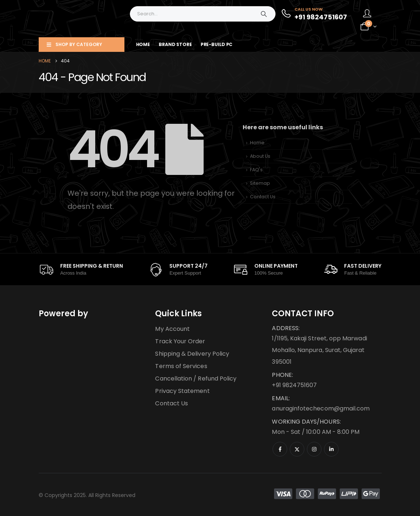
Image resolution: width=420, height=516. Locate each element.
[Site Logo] (84, 19)
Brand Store (175, 44)
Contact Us (263, 197)
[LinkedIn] (331, 449)
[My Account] (367, 14)
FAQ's (256, 170)
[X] (297, 449)
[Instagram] (314, 449)
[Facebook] (280, 449)
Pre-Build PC (217, 44)
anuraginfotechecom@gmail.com (321, 408)
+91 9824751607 (294, 385)
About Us (260, 156)
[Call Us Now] (314, 14)
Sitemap (260, 183)
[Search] (264, 14)
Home (143, 44)
